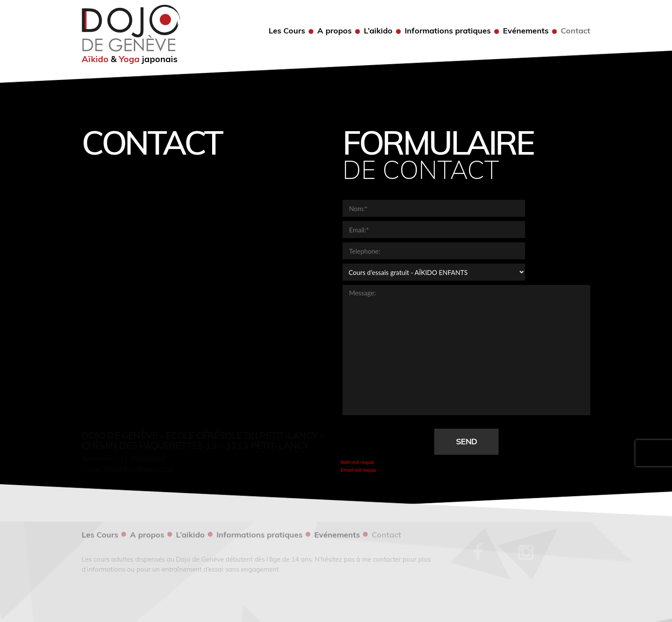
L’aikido (378, 31)
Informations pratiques (448, 31)
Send (466, 442)
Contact (576, 31)
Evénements (526, 31)
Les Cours (287, 31)
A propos (334, 31)
